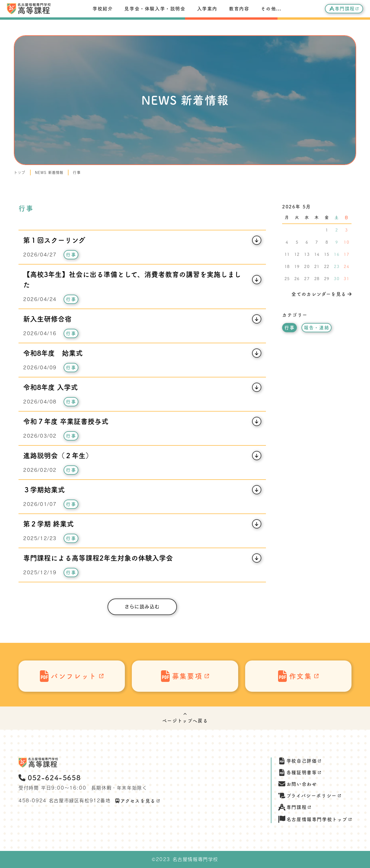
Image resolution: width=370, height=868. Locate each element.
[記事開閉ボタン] (142, 240)
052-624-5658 (50, 778)
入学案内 (207, 9)
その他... (271, 9)
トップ (20, 173)
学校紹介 (103, 9)
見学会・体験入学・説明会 (155, 9)
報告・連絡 (317, 328)
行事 (77, 173)
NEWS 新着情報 (49, 173)
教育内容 (239, 9)
